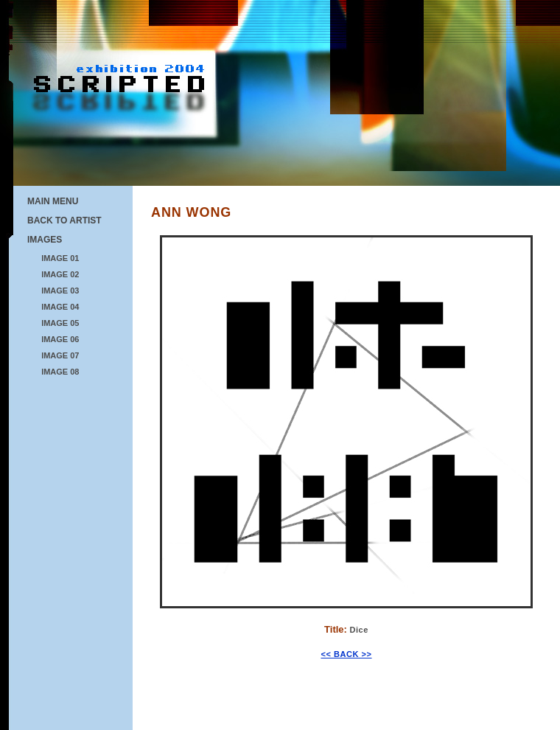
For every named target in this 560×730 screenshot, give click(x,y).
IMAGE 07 (60, 355)
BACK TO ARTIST (64, 220)
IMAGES (45, 240)
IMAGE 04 (60, 307)
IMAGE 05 (60, 323)
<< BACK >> (346, 654)
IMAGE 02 (60, 274)
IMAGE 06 (60, 339)
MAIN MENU (53, 201)
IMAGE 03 (60, 291)
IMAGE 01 (60, 258)
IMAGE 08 (60, 372)
